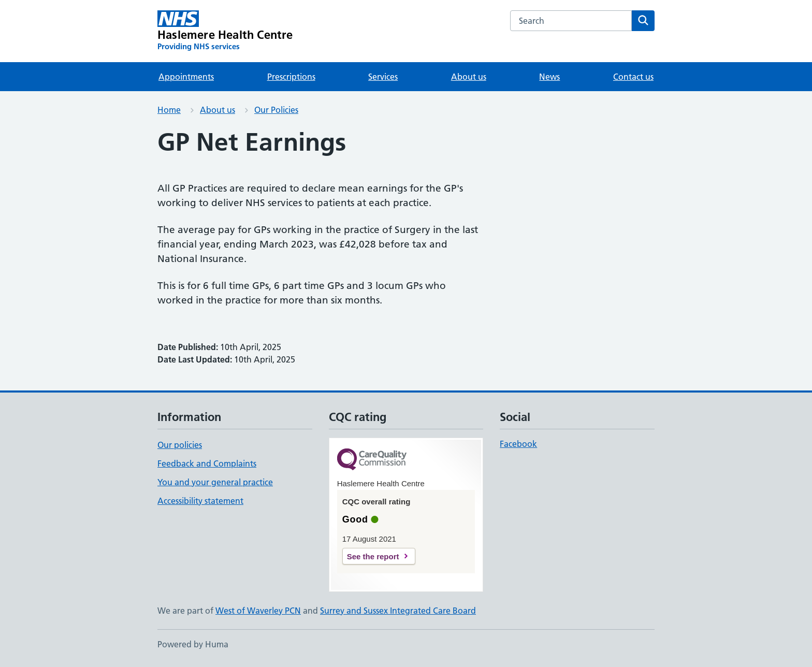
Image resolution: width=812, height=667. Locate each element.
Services (383, 77)
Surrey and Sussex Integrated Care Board (398, 611)
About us (469, 77)
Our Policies (276, 110)
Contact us (633, 77)
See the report (373, 556)
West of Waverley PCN (258, 611)
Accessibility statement (200, 501)
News (549, 77)
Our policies (180, 445)
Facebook (518, 444)
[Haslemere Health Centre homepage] (225, 31)
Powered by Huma (193, 644)
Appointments (186, 77)
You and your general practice (215, 482)
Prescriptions (291, 77)
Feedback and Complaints (207, 463)
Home (169, 110)
